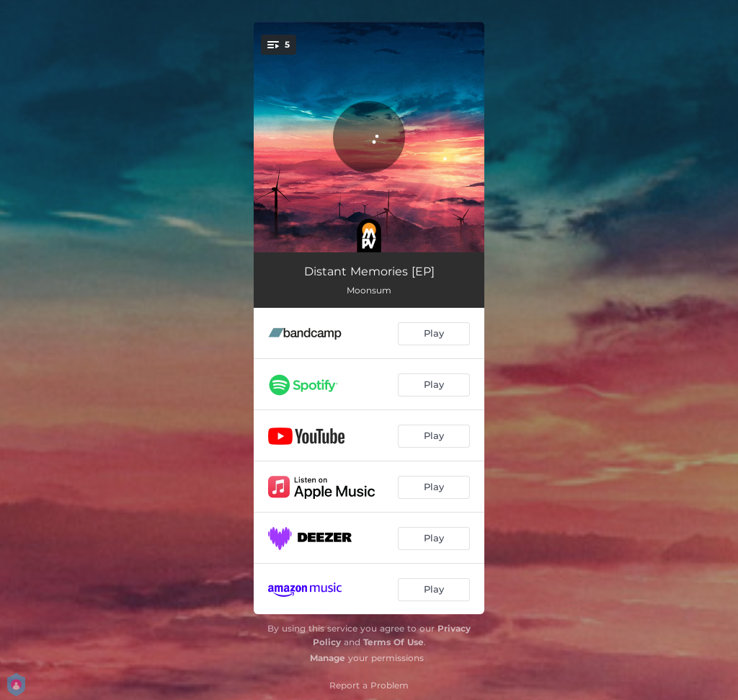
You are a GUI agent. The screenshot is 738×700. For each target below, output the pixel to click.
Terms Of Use (394, 642)
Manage (328, 658)
